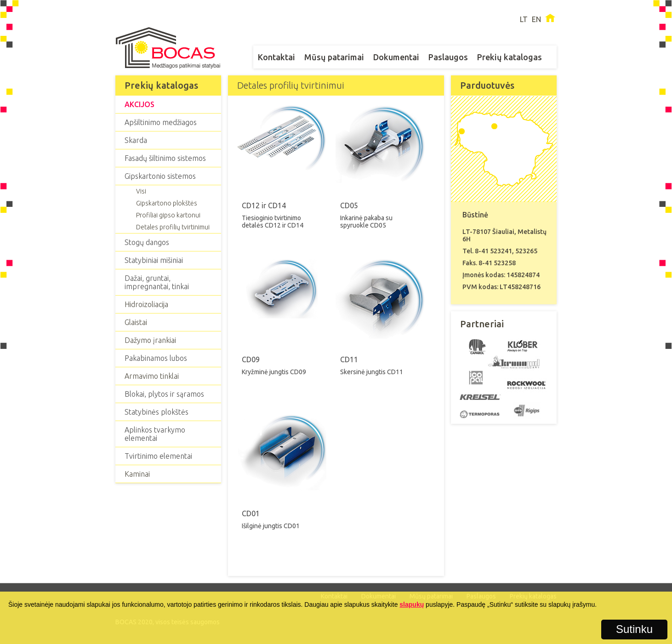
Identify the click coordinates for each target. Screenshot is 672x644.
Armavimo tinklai (152, 376)
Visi (141, 191)
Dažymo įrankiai (150, 340)
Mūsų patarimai (334, 57)
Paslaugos (448, 57)
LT (524, 19)
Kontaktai (276, 57)
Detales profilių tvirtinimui (173, 227)
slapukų (412, 604)
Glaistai (136, 322)
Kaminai (137, 474)
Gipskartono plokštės (167, 203)
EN (536, 19)
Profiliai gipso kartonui (168, 215)
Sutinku (634, 629)
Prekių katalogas (510, 57)
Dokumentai (396, 57)
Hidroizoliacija (146, 304)
